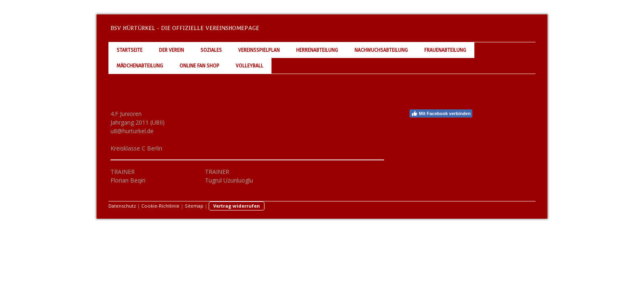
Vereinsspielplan (259, 50)
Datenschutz (122, 206)
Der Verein (171, 50)
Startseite (130, 50)
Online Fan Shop (199, 66)
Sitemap (194, 206)
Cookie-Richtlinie (160, 206)
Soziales (211, 50)
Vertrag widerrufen (237, 206)
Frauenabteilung (445, 50)
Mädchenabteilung (140, 66)
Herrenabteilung (317, 50)
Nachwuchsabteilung (381, 50)
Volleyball (250, 66)
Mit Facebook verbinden (441, 113)
